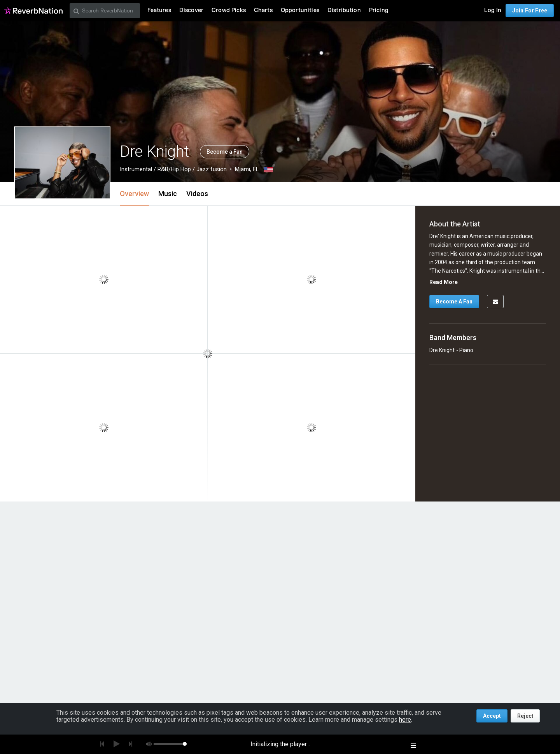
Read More (444, 282)
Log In (493, 10)
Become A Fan (454, 302)
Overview (134, 194)
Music (168, 194)
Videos (197, 194)
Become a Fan (225, 152)
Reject (525, 716)
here (405, 720)
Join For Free (530, 11)
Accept (492, 716)
